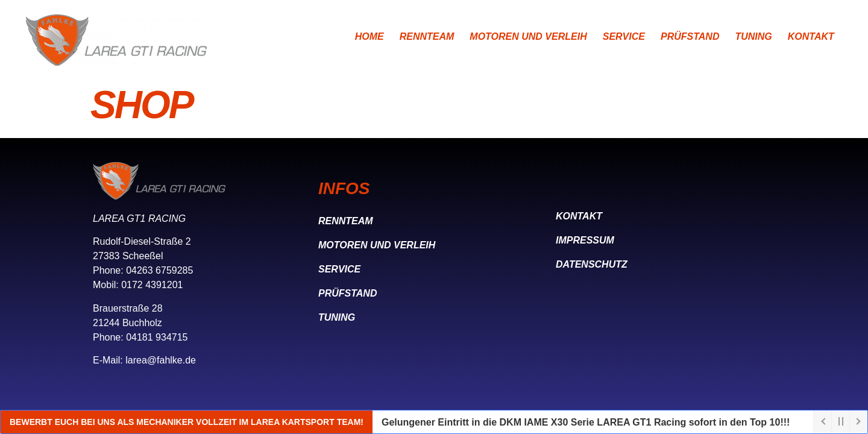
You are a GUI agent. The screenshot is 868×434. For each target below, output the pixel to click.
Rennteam (427, 36)
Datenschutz (592, 264)
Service (624, 36)
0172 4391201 (152, 285)
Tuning (753, 36)
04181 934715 (157, 337)
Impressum (585, 240)
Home (370, 36)
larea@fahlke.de (161, 360)
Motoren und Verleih (528, 36)
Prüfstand (690, 36)
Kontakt (811, 36)
